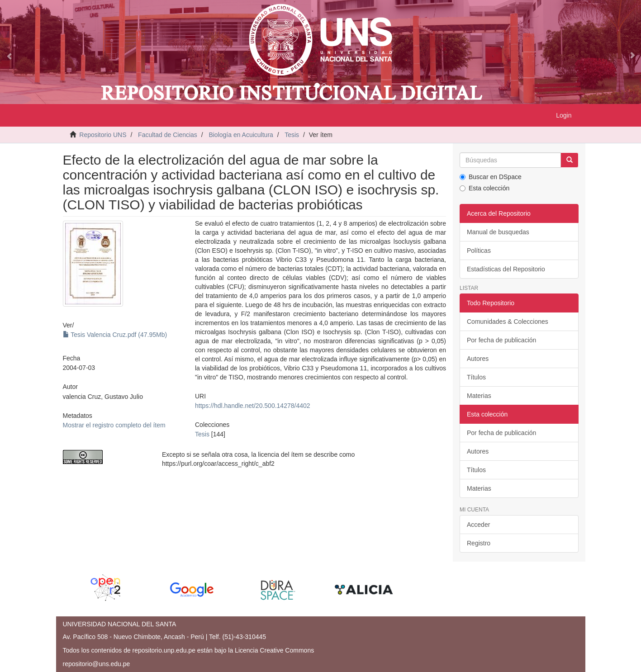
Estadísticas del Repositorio (506, 269)
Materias (479, 396)
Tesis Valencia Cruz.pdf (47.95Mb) (115, 335)
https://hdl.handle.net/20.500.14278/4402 (253, 406)
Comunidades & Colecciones (508, 322)
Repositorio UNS (103, 135)
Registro (479, 543)
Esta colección (484, 188)
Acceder (478, 525)
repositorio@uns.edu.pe (97, 664)
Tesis (292, 135)
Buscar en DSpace (491, 177)
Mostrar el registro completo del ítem (114, 425)
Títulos (476, 377)
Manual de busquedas (498, 232)
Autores (478, 359)
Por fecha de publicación (501, 340)
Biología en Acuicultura (241, 135)
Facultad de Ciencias (168, 135)
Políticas (479, 251)
